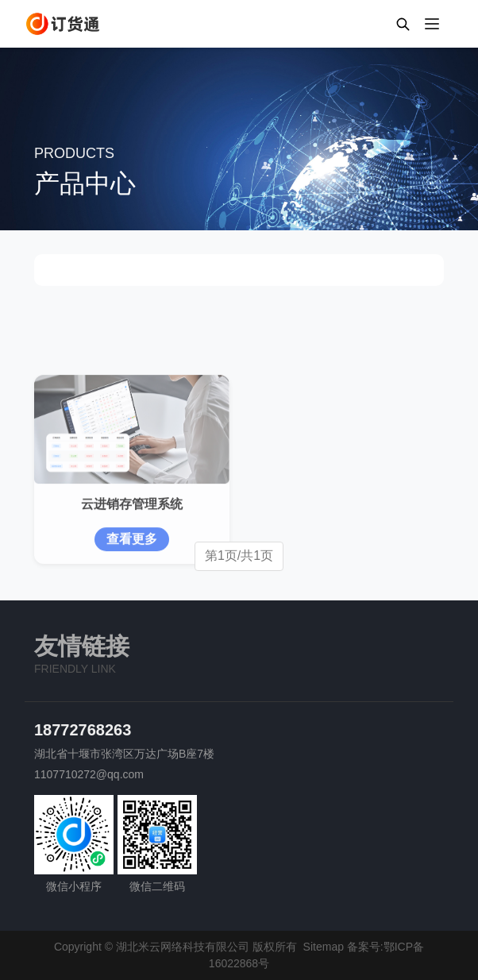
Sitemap (324, 947)
